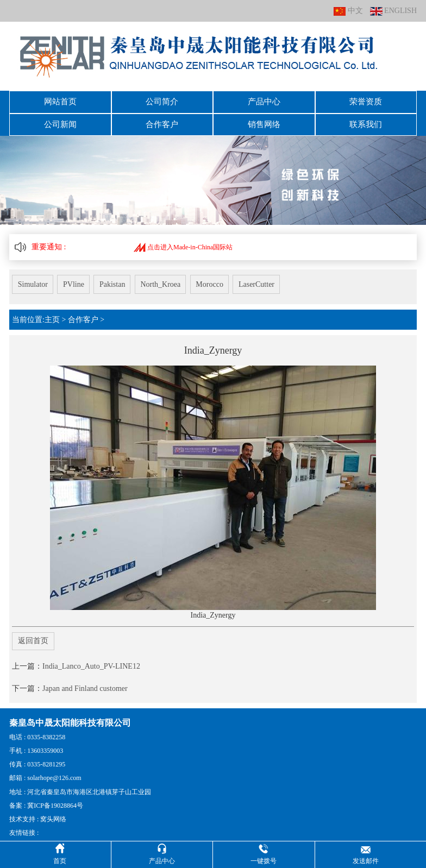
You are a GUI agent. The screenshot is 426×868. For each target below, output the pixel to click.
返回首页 (33, 636)
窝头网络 (53, 814)
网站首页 (60, 101)
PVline (76, 280)
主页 (52, 314)
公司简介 (162, 101)
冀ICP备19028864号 (55, 800)
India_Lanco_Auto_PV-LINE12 (91, 661)
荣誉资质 (366, 101)
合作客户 (162, 122)
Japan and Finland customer (85, 683)
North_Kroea (167, 280)
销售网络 (264, 122)
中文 (348, 11)
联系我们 (366, 122)
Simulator (33, 280)
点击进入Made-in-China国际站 (183, 243)
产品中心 (264, 101)
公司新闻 (60, 122)
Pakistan (117, 280)
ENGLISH (393, 11)
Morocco (218, 280)
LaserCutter (267, 280)
